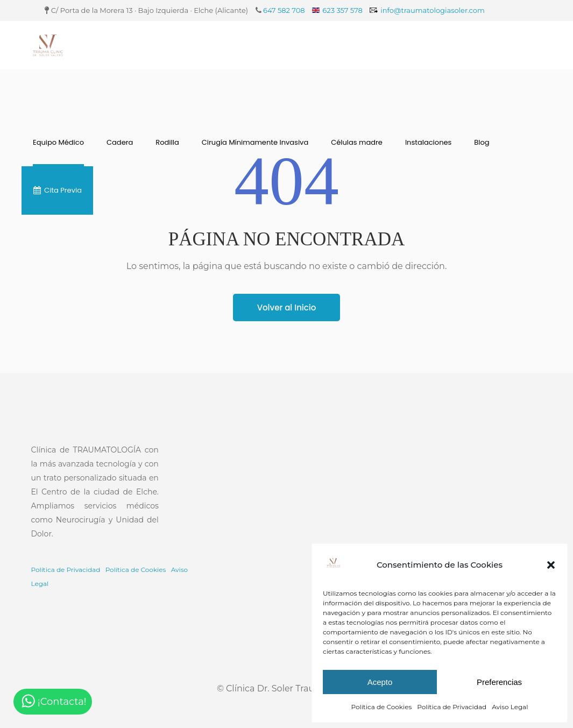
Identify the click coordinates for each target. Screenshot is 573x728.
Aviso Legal (510, 707)
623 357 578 (342, 10)
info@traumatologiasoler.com (433, 10)
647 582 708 (284, 10)
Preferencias (499, 682)
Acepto (380, 682)
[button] (551, 565)
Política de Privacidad (452, 707)
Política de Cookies (382, 707)
